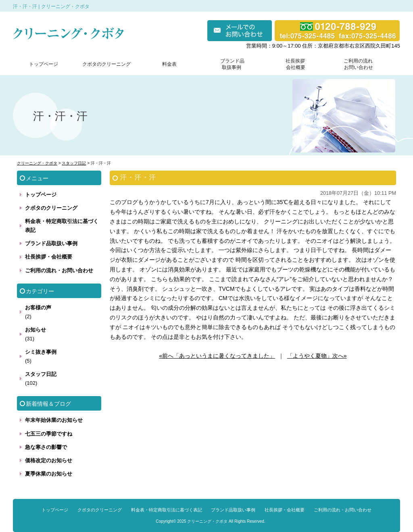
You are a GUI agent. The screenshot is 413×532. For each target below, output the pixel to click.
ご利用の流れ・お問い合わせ (59, 270)
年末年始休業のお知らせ (54, 420)
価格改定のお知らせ (49, 460)
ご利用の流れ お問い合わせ (357, 64)
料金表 (169, 64)
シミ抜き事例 (41, 352)
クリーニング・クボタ (207, 521)
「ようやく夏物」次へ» (317, 356)
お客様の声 (38, 308)
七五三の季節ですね (49, 434)
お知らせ (35, 330)
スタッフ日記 (41, 374)
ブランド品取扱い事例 (51, 243)
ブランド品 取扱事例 (232, 64)
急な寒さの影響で (46, 447)
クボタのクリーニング (106, 64)
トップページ (44, 64)
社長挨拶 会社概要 (294, 64)
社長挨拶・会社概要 (49, 257)
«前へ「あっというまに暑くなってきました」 (217, 356)
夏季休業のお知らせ (49, 474)
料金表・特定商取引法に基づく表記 (62, 226)
